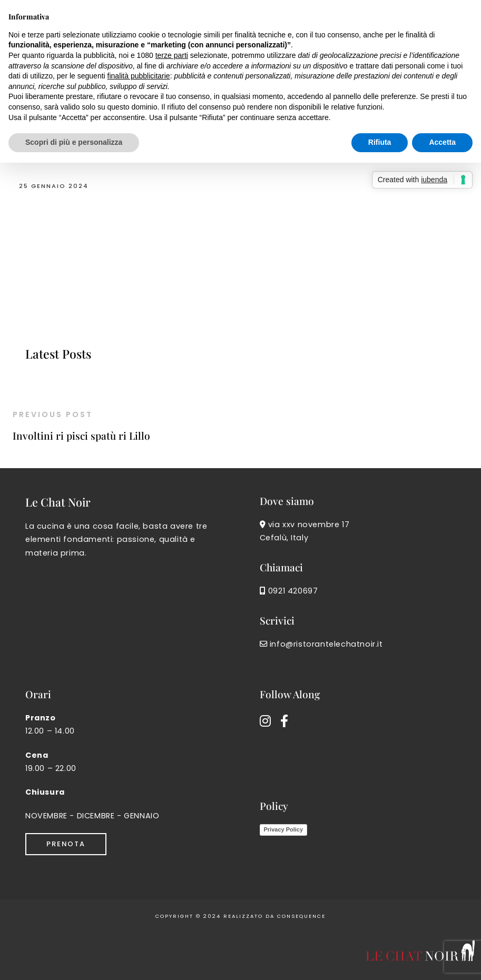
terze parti (172, 55)
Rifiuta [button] (380, 142)
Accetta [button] (442, 142)
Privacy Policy (284, 829)
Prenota (66, 844)
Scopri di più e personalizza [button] (74, 142)
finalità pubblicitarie (139, 76)
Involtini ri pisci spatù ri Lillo (81, 435)
